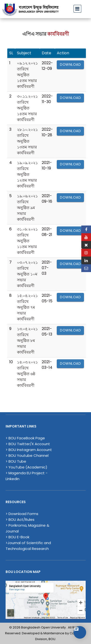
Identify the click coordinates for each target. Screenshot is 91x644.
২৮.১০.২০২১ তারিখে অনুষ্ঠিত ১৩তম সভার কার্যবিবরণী (27, 141)
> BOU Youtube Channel (27, 455)
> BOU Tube (16, 461)
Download (70, 64)
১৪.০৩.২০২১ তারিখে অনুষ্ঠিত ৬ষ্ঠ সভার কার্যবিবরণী (27, 374)
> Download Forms (22, 514)
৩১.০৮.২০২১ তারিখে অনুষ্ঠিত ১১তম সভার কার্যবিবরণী (27, 241)
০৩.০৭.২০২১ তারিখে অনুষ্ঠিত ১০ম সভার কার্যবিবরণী (27, 274)
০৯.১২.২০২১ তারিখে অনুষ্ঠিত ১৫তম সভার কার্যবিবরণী (27, 75)
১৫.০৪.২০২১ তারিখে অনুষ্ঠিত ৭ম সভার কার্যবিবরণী (27, 307)
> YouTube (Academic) (26, 467)
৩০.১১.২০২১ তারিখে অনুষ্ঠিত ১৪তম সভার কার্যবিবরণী (27, 108)
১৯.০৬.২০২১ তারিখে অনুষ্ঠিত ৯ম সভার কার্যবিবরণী (27, 208)
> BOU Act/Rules (20, 519)
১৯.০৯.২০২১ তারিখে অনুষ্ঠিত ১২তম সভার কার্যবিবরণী (27, 174)
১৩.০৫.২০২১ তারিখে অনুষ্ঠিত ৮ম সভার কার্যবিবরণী (27, 341)
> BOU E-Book (17, 537)
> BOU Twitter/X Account (28, 444)
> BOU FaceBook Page (25, 438)
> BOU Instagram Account (29, 450)
